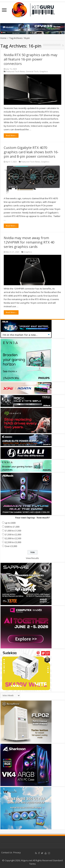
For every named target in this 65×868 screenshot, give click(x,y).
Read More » (11, 136)
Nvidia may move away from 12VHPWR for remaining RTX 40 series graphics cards (29, 242)
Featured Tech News (15, 71)
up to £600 (10, 523)
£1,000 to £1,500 (13, 531)
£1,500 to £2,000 (13, 534)
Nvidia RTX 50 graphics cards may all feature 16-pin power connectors (31, 59)
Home (3, 38)
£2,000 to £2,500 (13, 538)
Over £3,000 (11, 546)
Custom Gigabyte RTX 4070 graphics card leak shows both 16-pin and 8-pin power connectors (31, 152)
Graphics (44, 71)
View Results (32, 558)
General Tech (32, 71)
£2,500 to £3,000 (13, 542)
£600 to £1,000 (12, 527)
